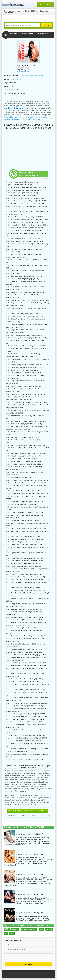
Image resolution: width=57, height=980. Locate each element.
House (12, 933)
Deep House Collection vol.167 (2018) (30, 874)
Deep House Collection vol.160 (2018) (30, 913)
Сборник (17, 79)
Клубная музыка (40, 117)
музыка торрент (30, 805)
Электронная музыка (12, 119)
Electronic (49, 929)
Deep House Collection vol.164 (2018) (30, 895)
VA (28, 863)
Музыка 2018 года (11, 117)
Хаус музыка (25, 119)
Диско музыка (36, 119)
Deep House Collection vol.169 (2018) (30, 854)
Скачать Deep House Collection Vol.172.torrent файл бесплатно (27, 812)
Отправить (28, 964)
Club (6, 933)
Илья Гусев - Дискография (14, 108)
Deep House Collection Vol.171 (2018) (30, 834)
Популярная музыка (26, 117)
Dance (41, 929)
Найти (46, 25)
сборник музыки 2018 (11, 929)
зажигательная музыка (29, 929)
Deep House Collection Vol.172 (32, 76)
